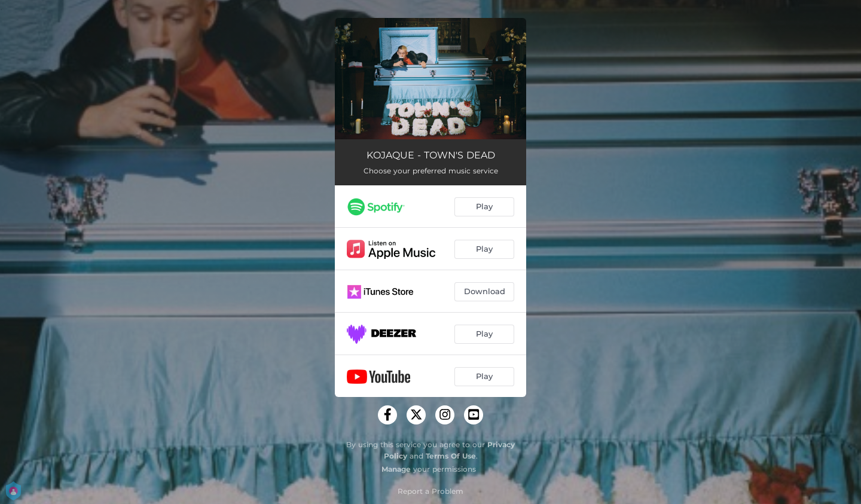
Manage (396, 469)
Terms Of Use (451, 456)
